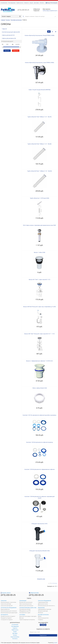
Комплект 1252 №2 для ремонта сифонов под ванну (40, 442)
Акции (31, 3)
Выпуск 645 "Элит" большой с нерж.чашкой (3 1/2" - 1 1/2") (40, 334)
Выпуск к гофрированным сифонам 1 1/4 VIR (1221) (40, 361)
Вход (48, 3)
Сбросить (16, 51)
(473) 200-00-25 (23, 10)
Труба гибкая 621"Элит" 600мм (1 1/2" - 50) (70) (39, 117)
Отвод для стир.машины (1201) (39, 524)
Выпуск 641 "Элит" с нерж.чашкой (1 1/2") (40, 279)
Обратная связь (34, 593)
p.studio (55, 643)
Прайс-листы (20, 3)
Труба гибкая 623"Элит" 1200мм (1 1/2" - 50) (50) (40, 171)
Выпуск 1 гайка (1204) (40, 252)
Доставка (36, 3)
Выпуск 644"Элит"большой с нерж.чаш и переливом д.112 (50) (39, 307)
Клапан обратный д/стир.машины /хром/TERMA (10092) (39, 63)
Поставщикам (12, 3)
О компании (4, 3)
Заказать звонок (6, 593)
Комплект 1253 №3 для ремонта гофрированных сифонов (39, 469)
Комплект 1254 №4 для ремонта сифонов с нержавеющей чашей (40, 497)
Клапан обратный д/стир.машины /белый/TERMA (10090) (40, 35)
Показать (7, 51)
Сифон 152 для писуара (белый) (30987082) (40, 90)
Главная (3, 20)
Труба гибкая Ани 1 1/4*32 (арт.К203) (40, 198)
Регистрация (54, 3)
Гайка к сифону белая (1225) (40, 388)
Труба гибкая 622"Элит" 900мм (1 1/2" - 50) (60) (39, 144)
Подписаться (43, 635)
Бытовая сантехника (16, 20)
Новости (26, 3)
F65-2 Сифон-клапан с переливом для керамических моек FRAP (39, 225)
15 (56, 586)
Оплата (42, 3)
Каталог (8, 20)
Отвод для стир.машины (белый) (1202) (40, 551)
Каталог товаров (11, 16)
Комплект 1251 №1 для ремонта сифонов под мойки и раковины (39, 415)
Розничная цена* (7, 41)
